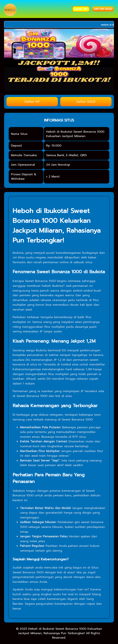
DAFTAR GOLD (103, 9)
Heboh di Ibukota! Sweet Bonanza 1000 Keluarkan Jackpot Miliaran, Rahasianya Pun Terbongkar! (60, 631)
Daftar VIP (81, 9)
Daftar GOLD (86, 102)
